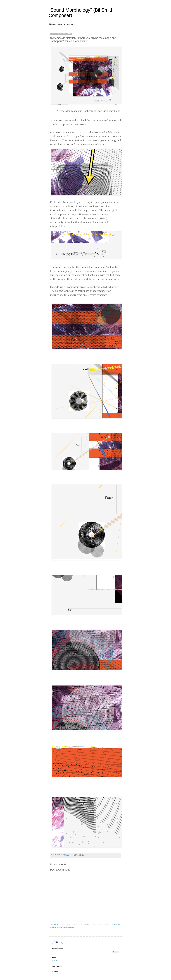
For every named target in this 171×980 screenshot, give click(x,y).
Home (86, 924)
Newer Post (54, 924)
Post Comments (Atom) (66, 928)
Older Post (117, 924)
